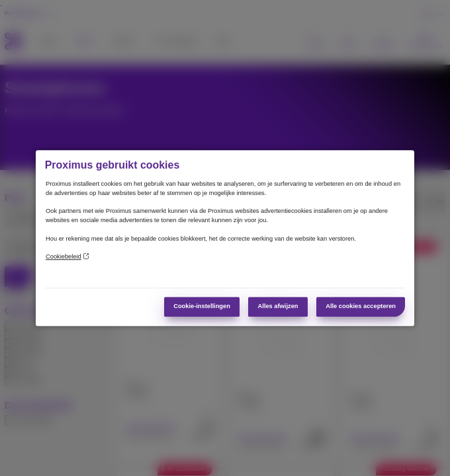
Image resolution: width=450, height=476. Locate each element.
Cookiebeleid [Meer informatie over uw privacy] (67, 257)
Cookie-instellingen (202, 306)
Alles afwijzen (278, 306)
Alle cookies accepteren (361, 306)
